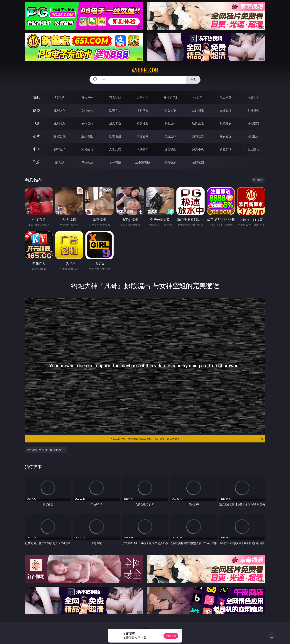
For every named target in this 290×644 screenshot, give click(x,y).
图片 (36, 136)
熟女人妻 (170, 110)
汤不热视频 (143, 162)
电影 (36, 123)
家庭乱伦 (87, 149)
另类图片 (253, 136)
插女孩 (60, 162)
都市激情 (60, 149)
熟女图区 (226, 136)
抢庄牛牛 (253, 97)
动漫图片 (143, 136)
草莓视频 (115, 162)
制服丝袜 (170, 123)
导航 (36, 162)
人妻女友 (115, 149)
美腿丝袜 (170, 136)
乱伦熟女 (226, 123)
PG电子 (60, 97)
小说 (36, 149)
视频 (36, 110)
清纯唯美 (198, 136)
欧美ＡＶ (115, 110)
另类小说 (198, 149)
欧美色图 (115, 136)
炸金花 (198, 97)
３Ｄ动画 (143, 110)
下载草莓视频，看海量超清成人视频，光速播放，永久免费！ (187, 439)
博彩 (36, 97)
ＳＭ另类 (253, 110)
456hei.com (145, 70)
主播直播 (226, 110)
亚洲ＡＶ (60, 110)
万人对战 (115, 97)
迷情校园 (170, 149)
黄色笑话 (226, 149)
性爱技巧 (253, 149)
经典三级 (198, 123)
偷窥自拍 (60, 136)
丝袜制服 (198, 110)
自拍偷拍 (87, 110)
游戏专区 (143, 97)
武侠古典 (143, 149)
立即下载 (171, 636)
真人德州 (87, 97)
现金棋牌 (226, 97)
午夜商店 (87, 162)
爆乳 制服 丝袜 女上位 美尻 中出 (46, 450)
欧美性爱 (143, 123)
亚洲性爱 (60, 123)
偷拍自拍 (87, 123)
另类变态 (253, 123)
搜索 (193, 80)
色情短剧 (198, 162)
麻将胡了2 (170, 97)
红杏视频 (170, 162)
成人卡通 (115, 123)
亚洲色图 (87, 136)
